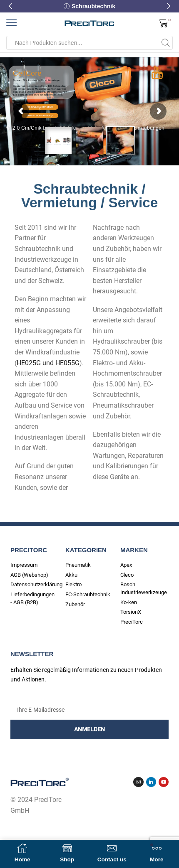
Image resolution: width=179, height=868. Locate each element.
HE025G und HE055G (48, 363)
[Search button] (166, 43)
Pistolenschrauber (40, 108)
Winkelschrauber (40, 116)
